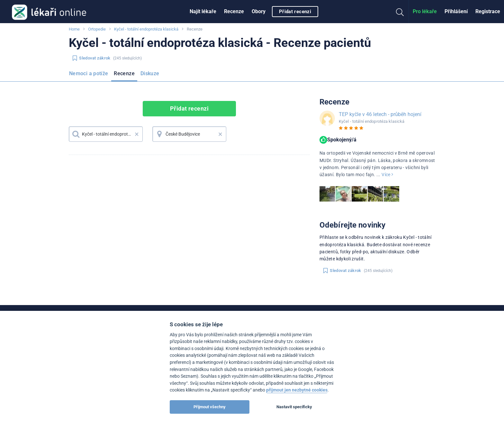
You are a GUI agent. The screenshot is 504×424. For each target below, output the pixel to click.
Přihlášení (456, 11)
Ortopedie (97, 29)
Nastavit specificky (294, 407)
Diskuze (150, 73)
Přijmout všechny (210, 407)
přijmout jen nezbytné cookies (297, 390)
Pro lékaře (425, 11)
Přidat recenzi (295, 12)
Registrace (488, 11)
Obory (259, 11)
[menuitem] (203, 12)
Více (387, 175)
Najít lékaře (203, 11)
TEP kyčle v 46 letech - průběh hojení (380, 114)
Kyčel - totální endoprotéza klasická (146, 29)
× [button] (137, 134)
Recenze (234, 11)
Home (74, 29)
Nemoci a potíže (89, 73)
